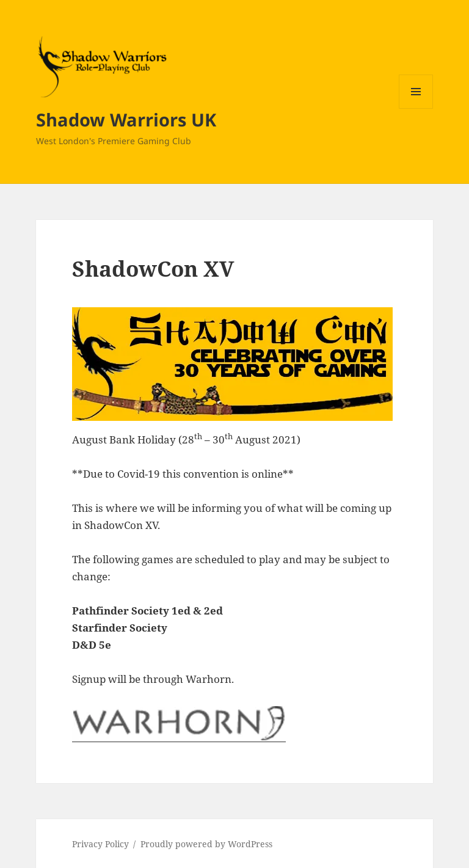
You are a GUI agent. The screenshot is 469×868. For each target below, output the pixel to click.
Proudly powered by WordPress (206, 844)
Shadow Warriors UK (126, 119)
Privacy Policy (100, 844)
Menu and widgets (416, 108)
